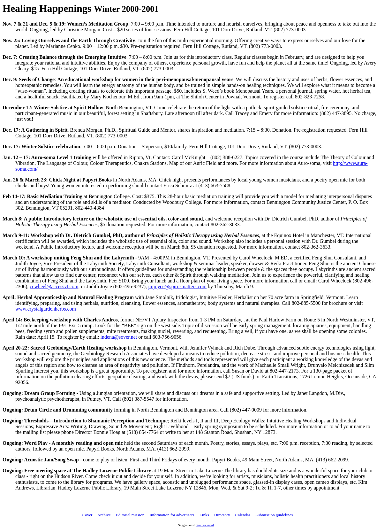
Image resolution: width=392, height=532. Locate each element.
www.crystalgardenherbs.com (46, 309)
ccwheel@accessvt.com (54, 286)
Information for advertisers (172, 515)
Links (204, 515)
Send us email (205, 525)
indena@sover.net (119, 337)
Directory (222, 515)
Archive (104, 515)
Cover (87, 515)
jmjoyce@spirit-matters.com (177, 286)
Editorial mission (130, 515)
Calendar (243, 515)
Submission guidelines (274, 515)
